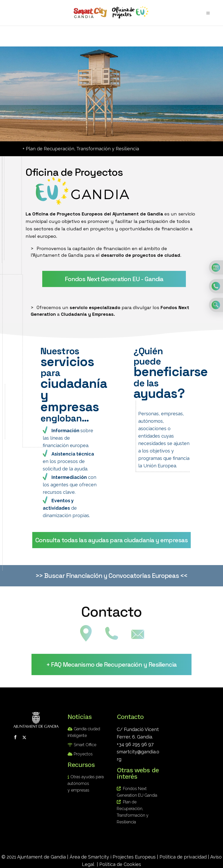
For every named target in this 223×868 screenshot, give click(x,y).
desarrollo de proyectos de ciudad (141, 255)
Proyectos (83, 754)
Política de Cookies (120, 864)
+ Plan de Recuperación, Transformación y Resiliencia (81, 149)
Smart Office (85, 745)
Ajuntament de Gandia (41, 857)
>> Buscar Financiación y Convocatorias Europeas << (112, 576)
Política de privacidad (183, 857)
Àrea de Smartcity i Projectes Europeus (113, 857)
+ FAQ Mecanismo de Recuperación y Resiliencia (112, 664)
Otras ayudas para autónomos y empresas (86, 783)
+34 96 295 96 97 (135, 744)
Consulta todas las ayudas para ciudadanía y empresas (112, 540)
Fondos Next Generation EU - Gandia (114, 279)
